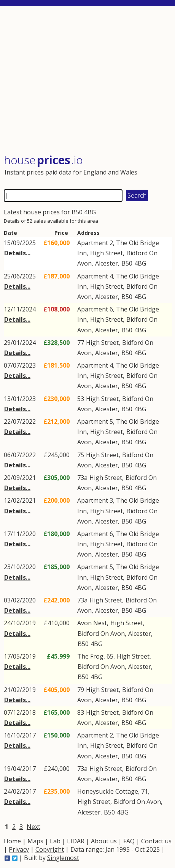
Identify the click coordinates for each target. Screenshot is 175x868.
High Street (107, 253)
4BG (90, 212)
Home (12, 841)
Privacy (19, 849)
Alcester (107, 263)
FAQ (129, 841)
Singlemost (63, 858)
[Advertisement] (88, 80)
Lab (55, 841)
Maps (35, 841)
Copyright (50, 849)
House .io (43, 160)
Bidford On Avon (101, 634)
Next (33, 827)
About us (104, 841)
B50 (77, 212)
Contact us (156, 841)
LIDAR (76, 841)
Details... (17, 253)
